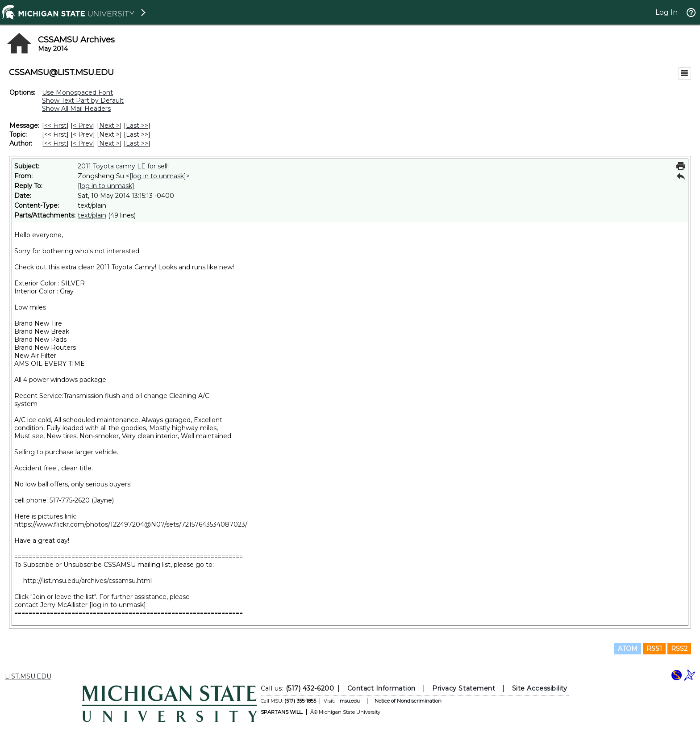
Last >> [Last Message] (137, 126)
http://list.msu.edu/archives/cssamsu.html (87, 581)
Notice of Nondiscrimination (408, 701)
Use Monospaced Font (77, 92)
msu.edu (350, 701)
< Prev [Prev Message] (83, 126)
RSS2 (679, 649)
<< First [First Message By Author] (55, 143)
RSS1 (654, 649)
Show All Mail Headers (76, 109)
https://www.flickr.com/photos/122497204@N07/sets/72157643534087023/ (131, 524)
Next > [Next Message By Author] (109, 143)
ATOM (628, 649)
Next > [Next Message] (109, 126)
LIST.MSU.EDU (28, 676)
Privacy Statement (464, 688)
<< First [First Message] (55, 126)
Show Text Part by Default (83, 101)
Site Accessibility (540, 688)
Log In (667, 12)
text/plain (92, 215)
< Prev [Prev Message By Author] (83, 143)
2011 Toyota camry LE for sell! (123, 166)
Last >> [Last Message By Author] (137, 143)
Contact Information (381, 688)
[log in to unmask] (158, 176)
